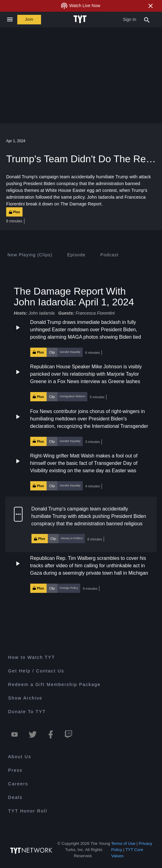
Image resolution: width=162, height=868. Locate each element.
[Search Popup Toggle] (147, 19)
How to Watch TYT (31, 657)
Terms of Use (123, 843)
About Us (20, 757)
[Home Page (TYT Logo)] (81, 19)
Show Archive (25, 698)
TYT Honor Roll (28, 811)
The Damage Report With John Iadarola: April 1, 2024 (74, 297)
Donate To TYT (27, 712)
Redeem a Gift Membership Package (54, 684)
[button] (81, 338)
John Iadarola (42, 313)
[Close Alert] (151, 6)
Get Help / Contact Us (36, 671)
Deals (15, 797)
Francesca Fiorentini (95, 313)
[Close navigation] (10, 20)
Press (15, 770)
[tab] (30, 255)
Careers (18, 784)
